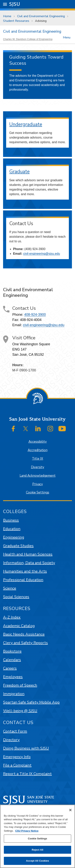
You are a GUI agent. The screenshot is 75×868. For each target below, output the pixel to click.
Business (11, 520)
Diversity (38, 467)
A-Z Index (12, 617)
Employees (13, 677)
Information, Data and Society (29, 563)
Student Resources (16, 21)
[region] (37, 836)
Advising (41, 21)
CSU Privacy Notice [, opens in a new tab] (27, 831)
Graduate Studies (18, 546)
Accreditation (38, 450)
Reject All (37, 850)
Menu (67, 37)
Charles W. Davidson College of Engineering (28, 39)
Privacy (38, 484)
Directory (11, 740)
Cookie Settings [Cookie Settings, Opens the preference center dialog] (37, 839)
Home (7, 16)
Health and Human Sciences (28, 554)
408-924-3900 (35, 315)
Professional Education (23, 580)
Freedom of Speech (20, 685)
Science (10, 588)
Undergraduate (26, 124)
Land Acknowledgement (38, 476)
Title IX (37, 459)
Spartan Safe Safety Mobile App (31, 702)
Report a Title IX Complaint (27, 774)
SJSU (15, 4)
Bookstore (12, 651)
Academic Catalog (19, 626)
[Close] (70, 810)
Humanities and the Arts (25, 571)
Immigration (14, 694)
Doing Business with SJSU (26, 748)
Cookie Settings (38, 492)
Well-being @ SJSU (20, 711)
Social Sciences (16, 597)
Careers (10, 668)
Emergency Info (17, 757)
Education (12, 529)
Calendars (12, 660)
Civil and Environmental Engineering (41, 16)
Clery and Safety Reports (25, 643)
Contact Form (15, 731)
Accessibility (38, 442)
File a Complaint (17, 765)
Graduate (19, 172)
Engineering (14, 537)
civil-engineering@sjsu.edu (41, 254)
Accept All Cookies (37, 861)
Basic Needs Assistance (24, 634)
